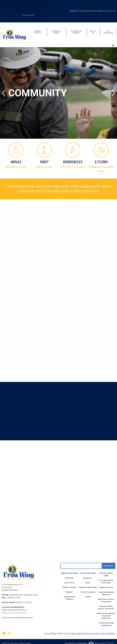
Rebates (69, 589)
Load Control (69, 579)
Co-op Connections (88, 589)
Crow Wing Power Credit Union (106, 578)
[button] (3, 90)
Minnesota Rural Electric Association (106, 604)
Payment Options (69, 584)
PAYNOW (100, 11)
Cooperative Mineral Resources (106, 590)
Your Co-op (93, 30)
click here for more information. (14, 609)
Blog (88, 579)
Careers (88, 593)
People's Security (106, 584)
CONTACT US (110, 11)
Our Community (108, 30)
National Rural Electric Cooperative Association (106, 612)
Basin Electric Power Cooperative (106, 597)
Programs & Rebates (76, 30)
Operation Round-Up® (88, 584)
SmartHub (69, 575)
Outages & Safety (56, 30)
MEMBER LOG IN (76, 11)
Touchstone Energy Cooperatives (106, 621)
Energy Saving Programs (69, 595)
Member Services (38, 30)
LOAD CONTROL (89, 11)
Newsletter (88, 575)
